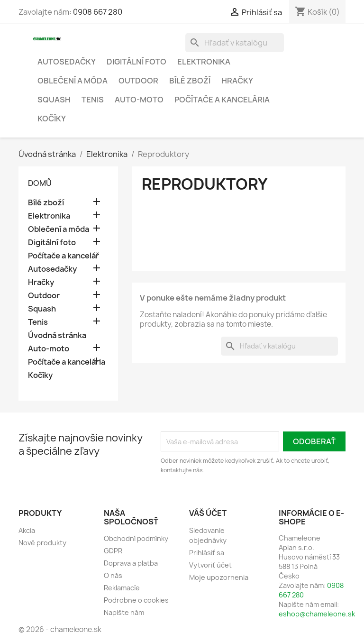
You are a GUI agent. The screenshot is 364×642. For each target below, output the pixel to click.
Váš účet (208, 513)
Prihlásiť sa (207, 553)
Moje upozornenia (219, 577)
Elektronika (204, 62)
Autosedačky (67, 62)
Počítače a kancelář (64, 256)
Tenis (93, 100)
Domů (40, 183)
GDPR (113, 551)
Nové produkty (42, 543)
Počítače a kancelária (222, 100)
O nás (113, 575)
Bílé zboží (190, 81)
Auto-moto (139, 100)
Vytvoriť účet (210, 565)
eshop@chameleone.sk (317, 614)
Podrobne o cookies (136, 600)
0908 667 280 (98, 12)
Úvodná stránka (57, 335)
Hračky (237, 81)
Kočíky (52, 119)
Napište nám (124, 612)
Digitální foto (136, 62)
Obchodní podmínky (136, 538)
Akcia (27, 530)
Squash (54, 100)
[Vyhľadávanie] (235, 43)
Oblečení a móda (73, 81)
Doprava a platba (131, 563)
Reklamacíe (122, 588)
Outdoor (138, 81)
